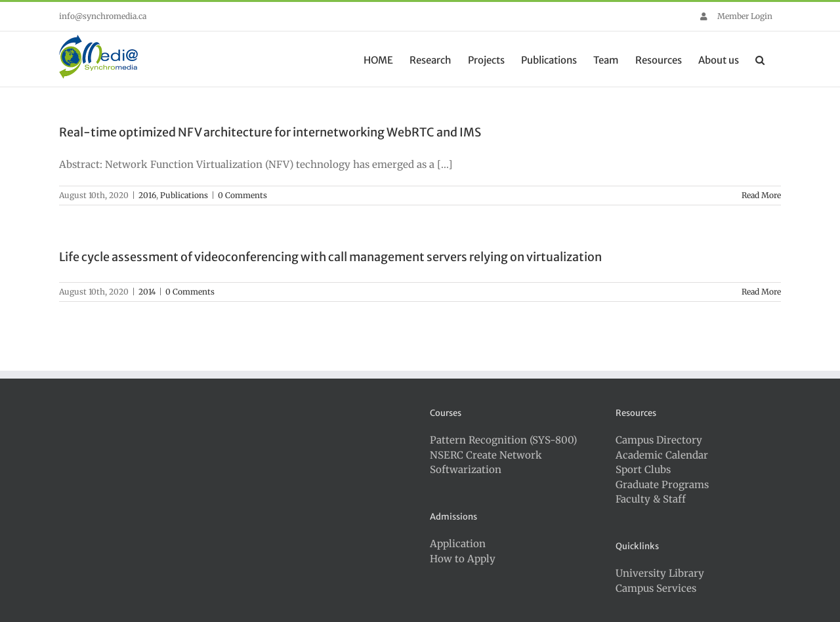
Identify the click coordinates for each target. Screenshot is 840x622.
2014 (147, 292)
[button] (760, 59)
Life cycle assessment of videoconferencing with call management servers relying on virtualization (330, 257)
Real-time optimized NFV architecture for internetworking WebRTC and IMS (270, 132)
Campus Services (656, 588)
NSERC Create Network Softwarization (486, 463)
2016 (147, 195)
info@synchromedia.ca (103, 16)
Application (458, 544)
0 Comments (242, 195)
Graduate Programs (662, 485)
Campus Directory (659, 440)
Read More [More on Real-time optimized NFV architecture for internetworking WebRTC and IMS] (761, 195)
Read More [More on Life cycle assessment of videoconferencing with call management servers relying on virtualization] (761, 292)
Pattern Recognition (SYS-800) (503, 440)
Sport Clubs (643, 469)
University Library (660, 573)
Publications (184, 195)
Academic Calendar (662, 455)
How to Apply (463, 559)
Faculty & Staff (651, 499)
